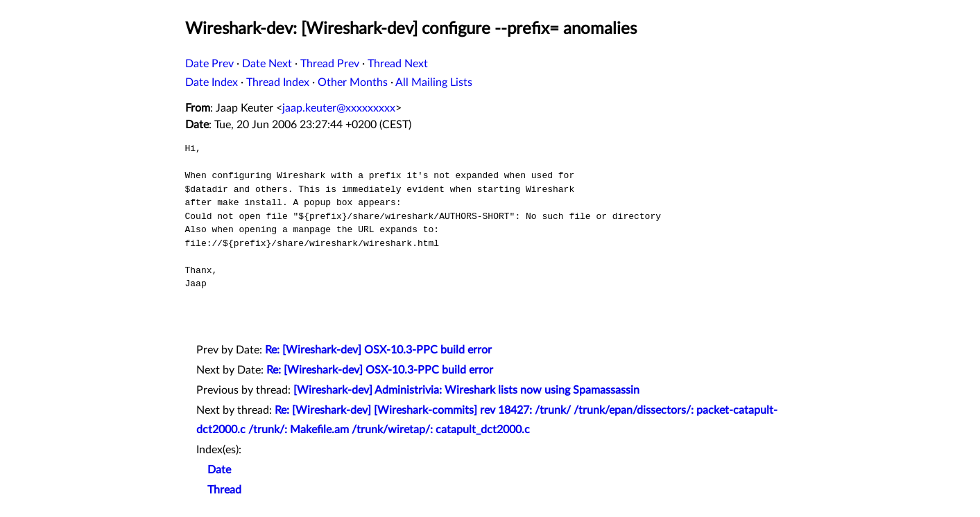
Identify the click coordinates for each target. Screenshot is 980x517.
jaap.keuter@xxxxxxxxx (339, 108)
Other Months (353, 82)
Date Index (212, 82)
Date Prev (209, 64)
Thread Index (278, 82)
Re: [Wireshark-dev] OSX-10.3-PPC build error (378, 350)
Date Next (267, 64)
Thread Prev (330, 64)
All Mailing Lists (434, 82)
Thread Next (398, 64)
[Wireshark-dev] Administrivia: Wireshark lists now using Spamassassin (466, 390)
